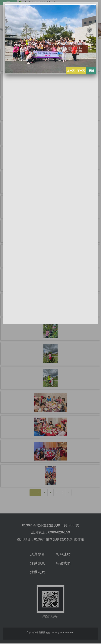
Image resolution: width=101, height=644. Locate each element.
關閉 (91, 71)
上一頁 (71, 71)
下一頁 (81, 71)
